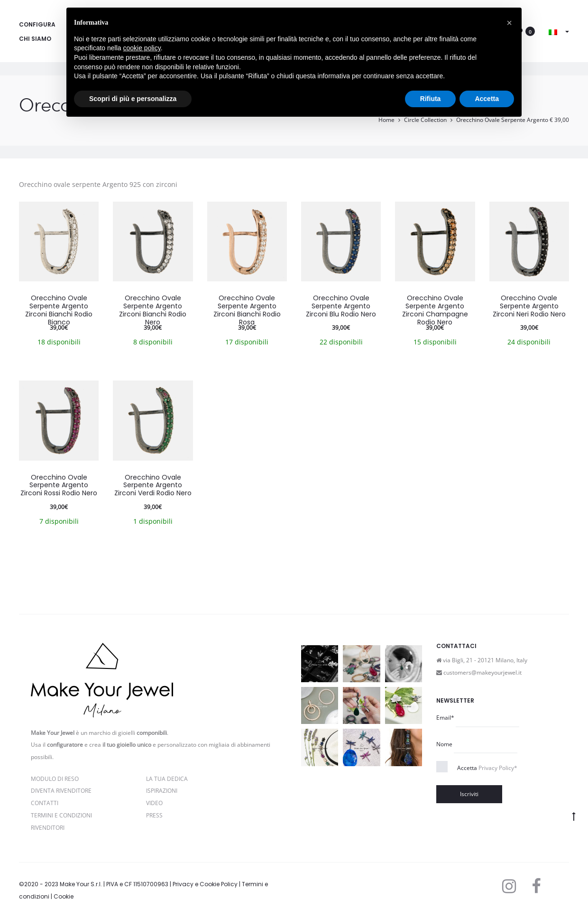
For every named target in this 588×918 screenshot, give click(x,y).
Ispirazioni (162, 791)
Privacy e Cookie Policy (205, 884)
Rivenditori (48, 828)
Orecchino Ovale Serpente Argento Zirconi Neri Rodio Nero (529, 306)
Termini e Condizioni (61, 815)
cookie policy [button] (142, 48)
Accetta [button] (487, 99)
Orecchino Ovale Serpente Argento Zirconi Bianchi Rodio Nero (153, 310)
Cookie (64, 896)
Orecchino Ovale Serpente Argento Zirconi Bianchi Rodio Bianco (59, 310)
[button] (509, 23)
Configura (37, 24)
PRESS (154, 815)
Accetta (487, 768)
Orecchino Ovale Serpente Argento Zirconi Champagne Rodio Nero (435, 310)
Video (154, 803)
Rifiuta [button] (431, 99)
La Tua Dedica (167, 779)
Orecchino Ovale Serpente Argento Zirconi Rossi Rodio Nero (59, 485)
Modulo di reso (55, 779)
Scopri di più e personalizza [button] (133, 99)
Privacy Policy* (498, 768)
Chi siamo (35, 39)
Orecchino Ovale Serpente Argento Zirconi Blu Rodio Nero (341, 306)
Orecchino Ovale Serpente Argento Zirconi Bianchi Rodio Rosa (247, 310)
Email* (445, 718)
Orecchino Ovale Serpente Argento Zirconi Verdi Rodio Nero (153, 485)
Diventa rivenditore (61, 791)
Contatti (45, 803)
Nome (444, 744)
